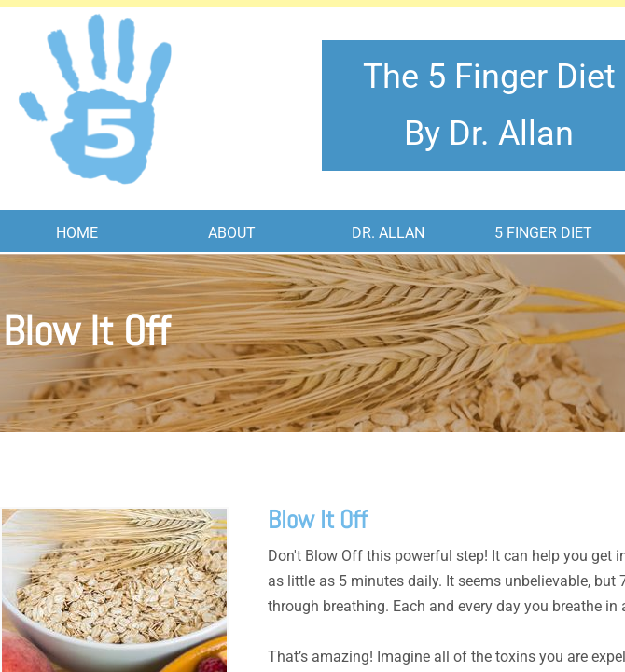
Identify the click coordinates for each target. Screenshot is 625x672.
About (232, 233)
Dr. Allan (388, 233)
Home (77, 233)
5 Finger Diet (543, 233)
